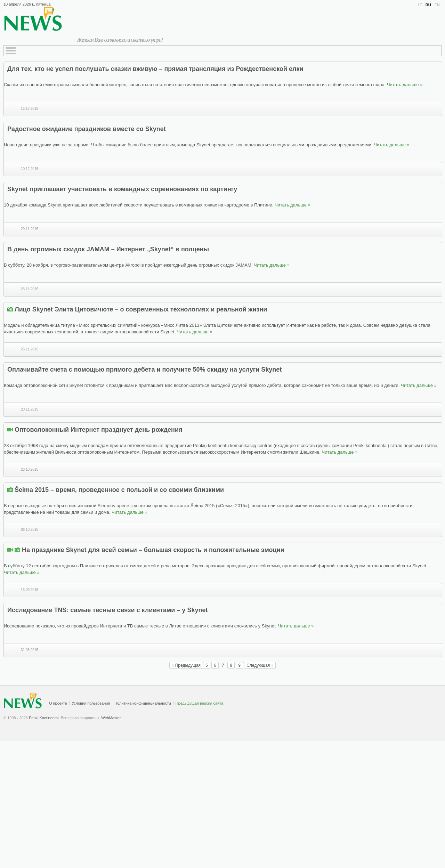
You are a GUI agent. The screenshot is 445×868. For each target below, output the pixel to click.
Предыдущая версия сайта (200, 703)
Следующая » (260, 665)
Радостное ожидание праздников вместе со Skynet (87, 129)
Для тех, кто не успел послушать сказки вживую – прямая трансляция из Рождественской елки (155, 69)
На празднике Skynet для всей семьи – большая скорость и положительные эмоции (153, 550)
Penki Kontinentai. (44, 718)
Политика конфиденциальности (143, 703)
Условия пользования (91, 703)
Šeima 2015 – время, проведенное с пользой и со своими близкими (119, 490)
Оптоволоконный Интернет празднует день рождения (99, 430)
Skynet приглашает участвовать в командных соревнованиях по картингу (122, 189)
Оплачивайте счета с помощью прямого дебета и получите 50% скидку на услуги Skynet (144, 370)
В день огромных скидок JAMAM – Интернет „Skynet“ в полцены (108, 249)
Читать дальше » (405, 85)
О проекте (58, 703)
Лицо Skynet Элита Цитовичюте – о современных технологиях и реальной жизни (141, 309)
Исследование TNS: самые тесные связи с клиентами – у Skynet (107, 610)
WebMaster (111, 718)
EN (437, 5)
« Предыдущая (186, 665)
